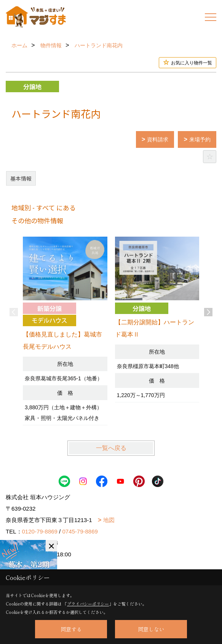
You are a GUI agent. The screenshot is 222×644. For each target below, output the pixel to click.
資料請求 (158, 139)
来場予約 (200, 139)
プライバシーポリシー (88, 604)
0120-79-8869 (40, 531)
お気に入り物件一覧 (192, 63)
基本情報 (21, 178)
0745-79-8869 (80, 531)
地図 (109, 520)
